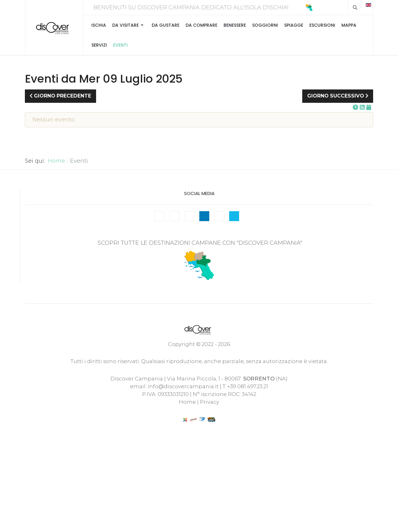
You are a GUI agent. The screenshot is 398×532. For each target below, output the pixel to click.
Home (187, 402)
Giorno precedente (60, 96)
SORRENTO (259, 379)
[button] (129, 25)
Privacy (210, 402)
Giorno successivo (338, 96)
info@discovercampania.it (183, 386)
